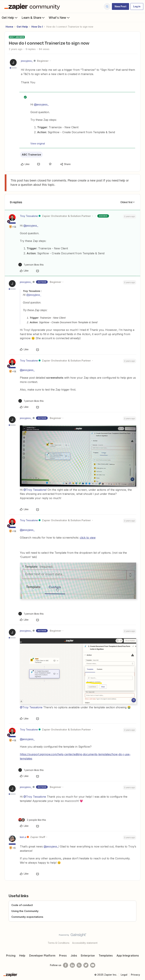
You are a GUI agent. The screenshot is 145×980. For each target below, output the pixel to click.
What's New (60, 18)
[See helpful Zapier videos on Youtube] (93, 965)
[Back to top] (141, 938)
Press (63, 956)
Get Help (10, 18)
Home (9, 27)
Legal (124, 975)
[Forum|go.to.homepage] (33, 6)
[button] (120, 6)
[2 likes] (32, 820)
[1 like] (31, 265)
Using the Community (25, 911)
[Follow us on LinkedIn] (72, 965)
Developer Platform (42, 956)
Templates (106, 956)
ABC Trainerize (31, 155)
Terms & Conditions (59, 943)
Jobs (74, 956)
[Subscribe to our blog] (79, 965)
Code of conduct (22, 905)
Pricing (11, 956)
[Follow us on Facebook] (66, 965)
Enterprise (88, 956)
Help (22, 956)
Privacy (135, 975)
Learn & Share (33, 18)
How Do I (37, 27)
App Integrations (128, 956)
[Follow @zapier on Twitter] (86, 965)
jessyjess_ (27, 61)
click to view (88, 538)
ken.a (23, 837)
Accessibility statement (85, 943)
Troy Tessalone (29, 216)
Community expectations (27, 917)
